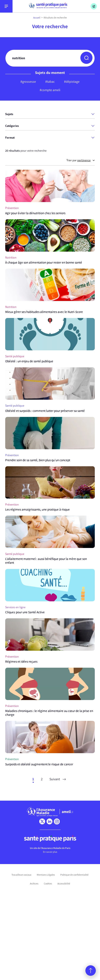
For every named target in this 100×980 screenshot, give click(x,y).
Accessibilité (64, 884)
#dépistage (72, 82)
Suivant (58, 779)
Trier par (81, 160)
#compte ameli (50, 90)
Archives (34, 884)
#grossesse (28, 82)
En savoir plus (50, 852)
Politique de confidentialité (74, 875)
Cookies (48, 884)
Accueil (37, 18)
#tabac (50, 82)
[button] (86, 58)
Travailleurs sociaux (21, 875)
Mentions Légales (46, 875)
